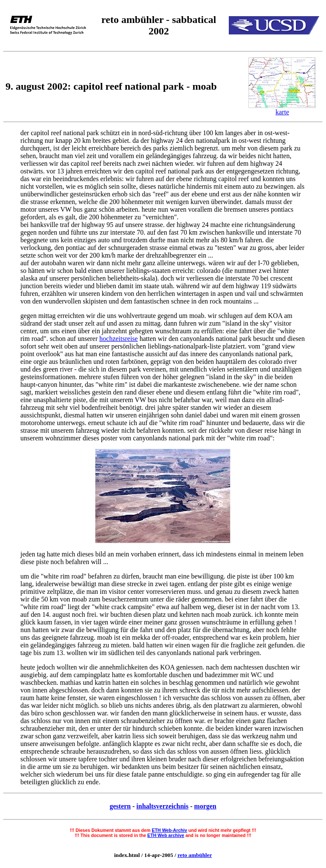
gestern (120, 806)
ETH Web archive (166, 835)
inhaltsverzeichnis (162, 806)
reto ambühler (195, 855)
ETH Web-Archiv (169, 830)
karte (282, 112)
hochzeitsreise (119, 339)
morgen (205, 806)
